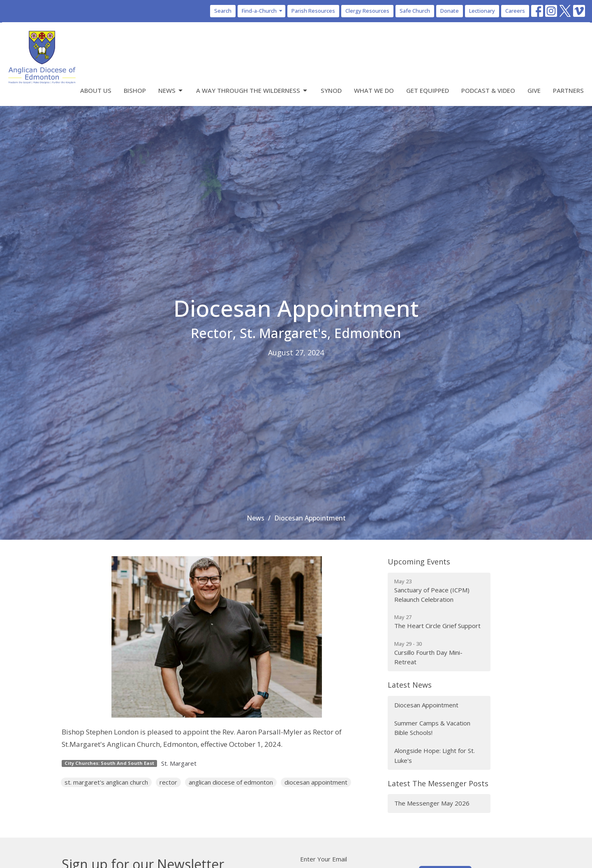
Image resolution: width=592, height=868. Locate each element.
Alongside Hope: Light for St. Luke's (435, 755)
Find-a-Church (262, 11)
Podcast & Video (488, 90)
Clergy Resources (367, 11)
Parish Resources (313, 11)
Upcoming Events (419, 562)
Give (534, 90)
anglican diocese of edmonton (231, 782)
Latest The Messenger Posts (438, 783)
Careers (515, 11)
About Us (96, 90)
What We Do (374, 90)
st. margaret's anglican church (106, 782)
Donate (450, 11)
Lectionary (482, 11)
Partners (568, 90)
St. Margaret (179, 763)
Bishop (135, 90)
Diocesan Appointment (426, 705)
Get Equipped (428, 90)
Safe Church (415, 11)
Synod (331, 90)
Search (223, 11)
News (171, 91)
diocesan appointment (316, 782)
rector (168, 782)
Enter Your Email (324, 859)
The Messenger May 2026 (432, 803)
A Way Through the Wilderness (252, 91)
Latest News (410, 685)
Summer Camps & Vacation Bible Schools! (432, 728)
